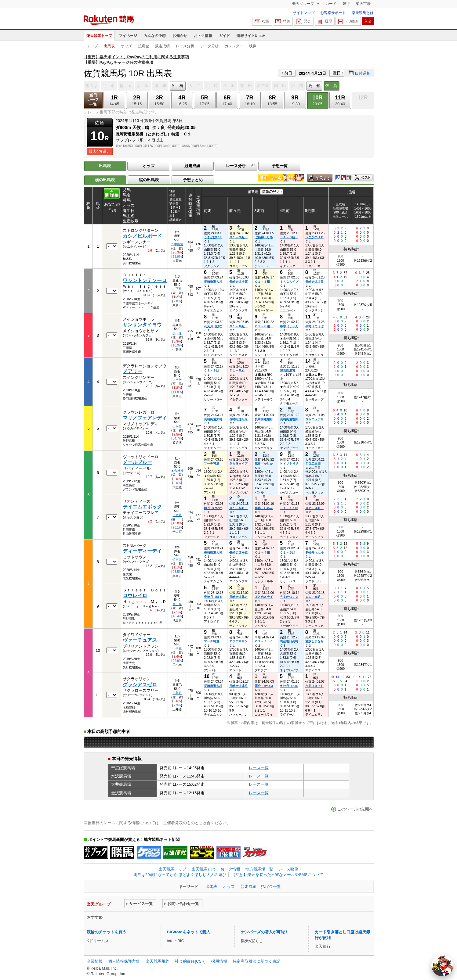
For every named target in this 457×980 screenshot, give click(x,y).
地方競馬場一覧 (259, 869)
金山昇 (177, 604)
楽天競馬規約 (158, 961)
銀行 (346, 4)
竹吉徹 (177, 560)
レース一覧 (259, 768)
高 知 (314, 86)
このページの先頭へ (355, 809)
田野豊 (177, 515)
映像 (253, 46)
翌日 (337, 73)
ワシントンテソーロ (145, 280)
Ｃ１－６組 (289, 237)
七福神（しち (264, 237)
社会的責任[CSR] (190, 961)
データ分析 (209, 46)
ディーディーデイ (142, 551)
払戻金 (143, 46)
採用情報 (219, 961)
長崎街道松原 (238, 282)
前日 (288, 73)
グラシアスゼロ (140, 685)
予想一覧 (280, 166)
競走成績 (162, 46)
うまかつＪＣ (314, 237)
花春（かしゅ (264, 463)
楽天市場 (363, 4)
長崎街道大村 (213, 282)
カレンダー (234, 46)
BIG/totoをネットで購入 (189, 932)
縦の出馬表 (149, 180)
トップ (92, 46)
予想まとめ (193, 180)
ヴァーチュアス (140, 640)
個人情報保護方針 (124, 961)
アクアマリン (238, 641)
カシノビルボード (142, 236)
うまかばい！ (213, 237)
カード (331, 4)
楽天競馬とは (363, 13)
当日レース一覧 (93, 100)
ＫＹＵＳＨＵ (289, 463)
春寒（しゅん (289, 326)
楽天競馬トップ (99, 36)
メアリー (132, 371)
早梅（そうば (314, 326)
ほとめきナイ (264, 597)
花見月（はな (213, 326)
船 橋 (178, 86)
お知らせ (180, 36)
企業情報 (95, 961)
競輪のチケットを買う (107, 932)
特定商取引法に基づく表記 (256, 961)
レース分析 (185, 46)
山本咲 (177, 380)
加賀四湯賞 (289, 370)
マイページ (128, 36)
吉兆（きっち (314, 686)
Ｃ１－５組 (238, 370)
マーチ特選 (213, 463)
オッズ (126, 46)
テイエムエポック (142, 507)
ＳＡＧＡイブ (289, 282)
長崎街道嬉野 (264, 419)
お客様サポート (333, 13)
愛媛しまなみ (314, 641)
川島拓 (177, 693)
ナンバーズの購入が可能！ (265, 932)
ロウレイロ (135, 596)
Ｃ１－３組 (238, 237)
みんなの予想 (155, 36)
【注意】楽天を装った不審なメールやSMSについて (277, 875)
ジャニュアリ (314, 419)
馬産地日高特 (289, 641)
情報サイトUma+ (251, 36)
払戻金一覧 (271, 887)
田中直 (177, 648)
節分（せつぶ (264, 686)
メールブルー (137, 462)
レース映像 (288, 869)
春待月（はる (213, 597)
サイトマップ (304, 13)
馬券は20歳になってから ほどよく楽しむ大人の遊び (180, 875)
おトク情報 (203, 36)
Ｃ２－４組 (314, 508)
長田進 (177, 333)
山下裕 (177, 289)
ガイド (224, 36)
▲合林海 (177, 470)
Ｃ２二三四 (314, 463)
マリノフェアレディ (145, 418)
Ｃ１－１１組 (289, 508)
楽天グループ (304, 4)
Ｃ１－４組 (264, 553)
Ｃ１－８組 (238, 326)
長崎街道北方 (238, 597)
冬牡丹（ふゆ (314, 553)
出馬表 (109, 46)
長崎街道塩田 (314, 282)
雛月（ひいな (213, 508)
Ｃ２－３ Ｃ (264, 641)
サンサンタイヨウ (142, 325)
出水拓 (177, 426)
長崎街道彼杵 (238, 686)
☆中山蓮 (177, 244)
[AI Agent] (442, 965)
